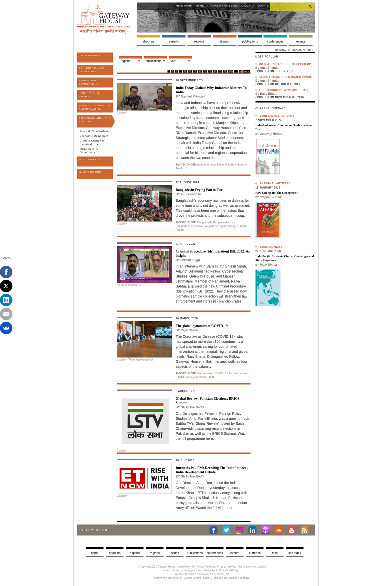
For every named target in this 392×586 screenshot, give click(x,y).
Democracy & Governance (89, 150)
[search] (292, 6)
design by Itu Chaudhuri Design (222, 570)
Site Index (295, 553)
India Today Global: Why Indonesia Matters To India (211, 90)
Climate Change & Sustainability (92, 142)
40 (200, 71)
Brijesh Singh (190, 260)
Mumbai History (90, 172)
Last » (246, 71)
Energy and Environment (88, 82)
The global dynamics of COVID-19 (202, 326)
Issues (224, 41)
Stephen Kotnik (271, 197)
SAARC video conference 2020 (195, 377)
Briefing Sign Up (243, 6)
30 (195, 71)
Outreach (255, 553)
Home (95, 553)
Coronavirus (205, 373)
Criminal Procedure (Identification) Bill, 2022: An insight (213, 253)
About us (148, 41)
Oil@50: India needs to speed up (285, 64)
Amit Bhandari (191, 194)
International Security (89, 95)
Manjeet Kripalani (193, 96)
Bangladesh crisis (224, 222)
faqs (275, 553)
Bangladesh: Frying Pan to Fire (199, 190)
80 (220, 71)
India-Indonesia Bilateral (212, 164)
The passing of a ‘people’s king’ (285, 90)
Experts (174, 41)
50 (205, 71)
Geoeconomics (90, 55)
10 (185, 71)
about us (115, 553)
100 (231, 71)
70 (215, 71)
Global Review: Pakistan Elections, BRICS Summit (208, 401)
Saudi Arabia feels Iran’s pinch (285, 77)
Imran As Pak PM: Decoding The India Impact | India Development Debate (212, 470)
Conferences (275, 41)
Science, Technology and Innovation (95, 107)
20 (190, 71)
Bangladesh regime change (220, 226)
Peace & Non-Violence (95, 131)
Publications (250, 41)
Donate (263, 6)
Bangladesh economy (189, 226)
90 (225, 71)
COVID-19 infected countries (231, 373)
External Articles (275, 183)
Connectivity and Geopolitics (92, 70)
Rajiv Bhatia (189, 330)
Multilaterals (89, 159)
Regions (199, 41)
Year (173, 61)
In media (202, 6)
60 (210, 71)
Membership (185, 6)
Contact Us (219, 6)
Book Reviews (271, 247)
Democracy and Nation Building (96, 120)
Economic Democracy (94, 136)
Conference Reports (277, 116)
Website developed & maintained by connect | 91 (202, 574)
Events (301, 41)
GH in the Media (192, 407)
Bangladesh (204, 222)
